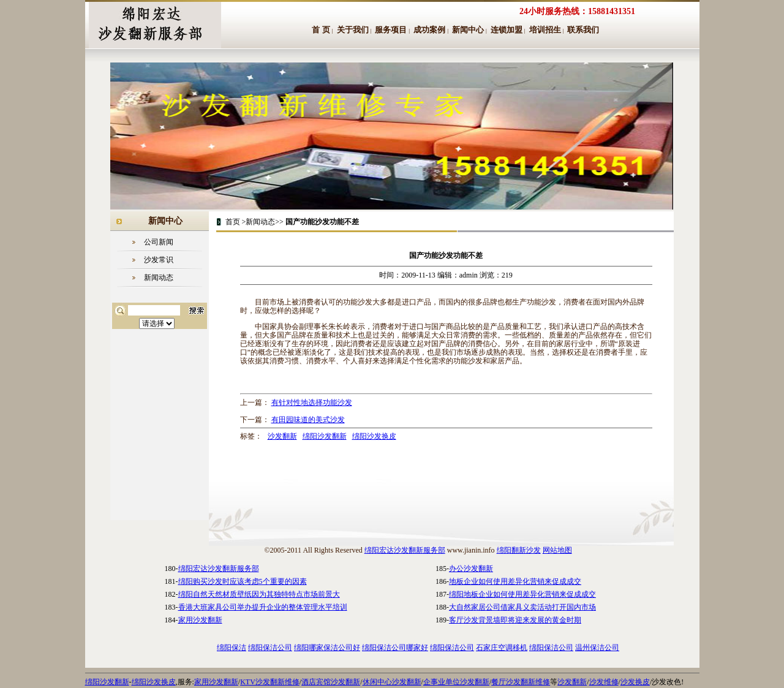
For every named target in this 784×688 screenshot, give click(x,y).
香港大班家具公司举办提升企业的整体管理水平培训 (263, 607)
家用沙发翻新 (200, 620)
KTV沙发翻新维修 (270, 682)
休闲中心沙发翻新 (392, 682)
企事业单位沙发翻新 (456, 682)
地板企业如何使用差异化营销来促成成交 (515, 581)
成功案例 (429, 30)
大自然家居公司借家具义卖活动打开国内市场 (522, 607)
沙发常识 (159, 260)
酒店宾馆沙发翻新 (331, 682)
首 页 (321, 30)
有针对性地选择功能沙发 (312, 403)
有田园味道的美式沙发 (308, 420)
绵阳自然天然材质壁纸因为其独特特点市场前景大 (259, 594)
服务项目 (391, 30)
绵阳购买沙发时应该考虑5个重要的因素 (243, 581)
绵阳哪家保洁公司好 (327, 648)
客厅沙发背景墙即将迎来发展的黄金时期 (515, 620)
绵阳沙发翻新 (325, 436)
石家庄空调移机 (502, 648)
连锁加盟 (507, 30)
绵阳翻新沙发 (519, 550)
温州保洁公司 (597, 648)
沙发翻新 (282, 436)
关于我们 (353, 30)
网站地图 (557, 550)
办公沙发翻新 (471, 569)
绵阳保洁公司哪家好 (395, 648)
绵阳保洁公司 (270, 648)
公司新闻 (159, 242)
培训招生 (545, 30)
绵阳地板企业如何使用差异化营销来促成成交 (522, 594)
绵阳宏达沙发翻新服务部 (405, 550)
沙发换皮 (635, 682)
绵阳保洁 (232, 648)
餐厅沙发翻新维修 (521, 682)
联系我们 (583, 30)
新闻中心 (468, 30)
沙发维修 (604, 682)
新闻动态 (159, 278)
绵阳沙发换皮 (374, 436)
